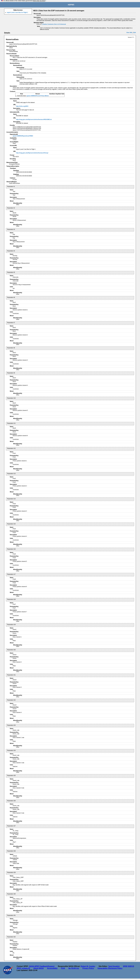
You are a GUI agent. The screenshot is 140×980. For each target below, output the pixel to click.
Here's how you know (39, 1)
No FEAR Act (74, 968)
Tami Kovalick (114, 966)
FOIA (63, 968)
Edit (135, 33)
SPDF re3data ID (23, 968)
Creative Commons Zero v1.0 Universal (54, 24)
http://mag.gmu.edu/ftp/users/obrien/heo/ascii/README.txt (34, 119)
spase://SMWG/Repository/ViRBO (23, 136)
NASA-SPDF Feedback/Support (42, 966)
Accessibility (52, 968)
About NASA (38, 968)
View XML (129, 33)
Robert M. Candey (88, 966)
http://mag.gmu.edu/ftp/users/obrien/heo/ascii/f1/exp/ (32, 153)
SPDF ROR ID (129, 966)
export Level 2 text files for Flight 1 (17, 12)
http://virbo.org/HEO (22, 106)
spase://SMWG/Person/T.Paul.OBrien (38, 96)
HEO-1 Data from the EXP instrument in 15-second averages (59, 11)
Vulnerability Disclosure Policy (110, 968)
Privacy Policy (88, 968)
